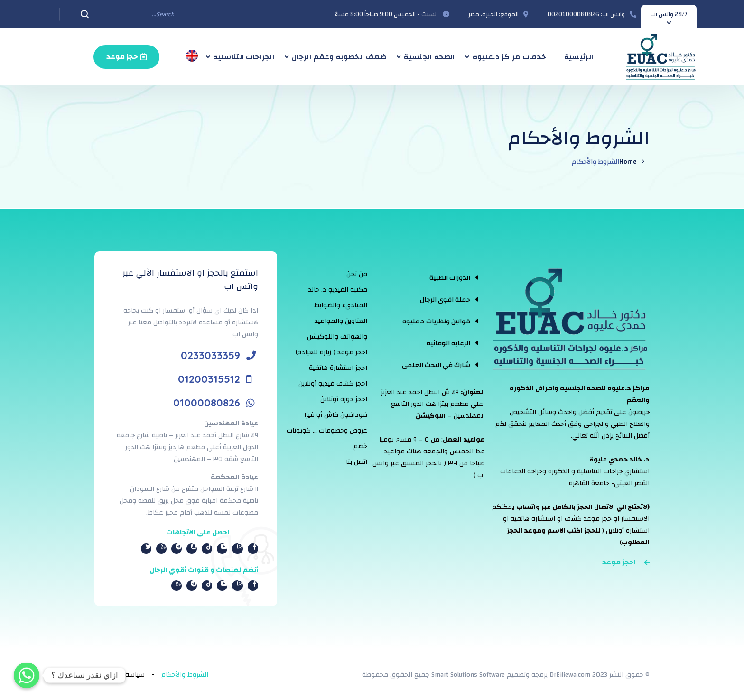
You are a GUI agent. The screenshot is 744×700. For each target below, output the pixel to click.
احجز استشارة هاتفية (338, 368)
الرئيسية (579, 57)
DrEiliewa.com (570, 675)
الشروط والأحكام (185, 675)
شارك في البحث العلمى (436, 365)
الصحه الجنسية (429, 57)
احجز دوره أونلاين (344, 399)
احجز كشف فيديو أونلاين (333, 384)
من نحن (357, 274)
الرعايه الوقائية (448, 343)
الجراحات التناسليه (244, 57)
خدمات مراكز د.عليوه (510, 57)
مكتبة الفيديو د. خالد (338, 290)
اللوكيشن (431, 416)
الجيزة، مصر (483, 14)
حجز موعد (126, 57)
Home (628, 162)
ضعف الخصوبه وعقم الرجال (339, 57)
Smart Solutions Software (468, 675)
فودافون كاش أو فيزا (336, 415)
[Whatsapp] (27, 675)
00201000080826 (573, 14)
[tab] (440, 277)
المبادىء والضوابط (341, 305)
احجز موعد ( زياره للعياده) (331, 352)
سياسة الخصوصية (120, 675)
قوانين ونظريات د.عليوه (436, 322)
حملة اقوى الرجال (445, 300)
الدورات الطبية (450, 278)
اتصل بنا (357, 462)
